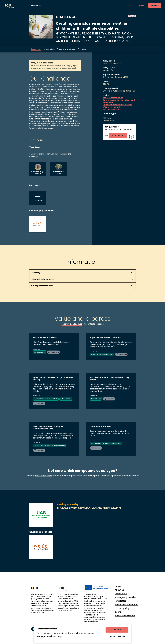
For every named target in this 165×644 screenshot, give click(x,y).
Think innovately (40, 352)
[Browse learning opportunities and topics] (36, 5)
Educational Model (125, 616)
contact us (118, 136)
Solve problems (66, 399)
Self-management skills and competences (106, 443)
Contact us (121, 594)
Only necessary (117, 637)
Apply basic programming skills (102, 354)
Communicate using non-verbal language (49, 446)
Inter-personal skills (112, 107)
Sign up (155, 5)
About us (119, 590)
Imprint (119, 612)
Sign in (141, 5)
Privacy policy (122, 608)
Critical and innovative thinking (117, 105)
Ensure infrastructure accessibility (46, 399)
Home (118, 586)
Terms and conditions (126, 605)
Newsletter (120, 601)
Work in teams (96, 399)
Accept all (117, 630)
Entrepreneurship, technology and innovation (119, 101)
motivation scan (44, 476)
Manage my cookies (125, 597)
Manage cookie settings (49, 636)
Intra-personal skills (112, 109)
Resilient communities (113, 98)
